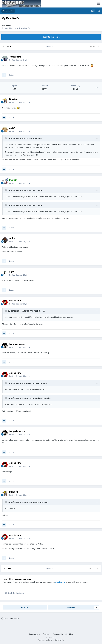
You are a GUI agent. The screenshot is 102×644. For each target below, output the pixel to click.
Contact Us (58, 634)
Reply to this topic (51, 37)
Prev (9, 46)
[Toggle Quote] (6, 138)
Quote (11, 75)
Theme (46, 634)
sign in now (60, 582)
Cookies (69, 634)
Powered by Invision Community (51, 640)
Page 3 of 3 (51, 46)
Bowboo (8, 25)
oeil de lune (15, 301)
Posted (20, 60)
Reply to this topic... (15, 593)
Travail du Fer (25, 28)
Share (25, 607)
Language (35, 634)
